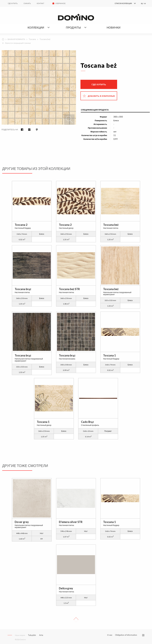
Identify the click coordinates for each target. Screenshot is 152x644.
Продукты (73, 27)
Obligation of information (126, 635)
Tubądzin (32, 635)
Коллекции (36, 27)
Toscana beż (45, 39)
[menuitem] (121, 3)
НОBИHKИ (114, 27)
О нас (110, 635)
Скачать (27, 3)
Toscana (32, 39)
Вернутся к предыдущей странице (18, 43)
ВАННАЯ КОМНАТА (16, 39)
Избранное (61, 3)
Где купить (99, 84)
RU (142, 3)
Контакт (41, 3)
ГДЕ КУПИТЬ (13, 3)
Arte (41, 635)
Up (76, 620)
